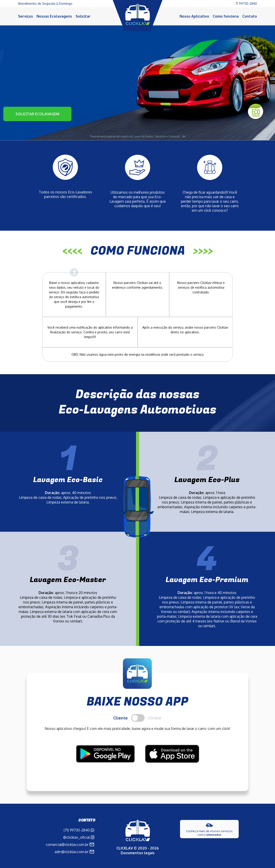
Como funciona (226, 16)
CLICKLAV (125, 848)
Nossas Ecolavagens (54, 16)
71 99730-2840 (246, 3)
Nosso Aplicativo (194, 16)
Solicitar (83, 16)
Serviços (25, 16)
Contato (250, 16)
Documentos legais (138, 853)
